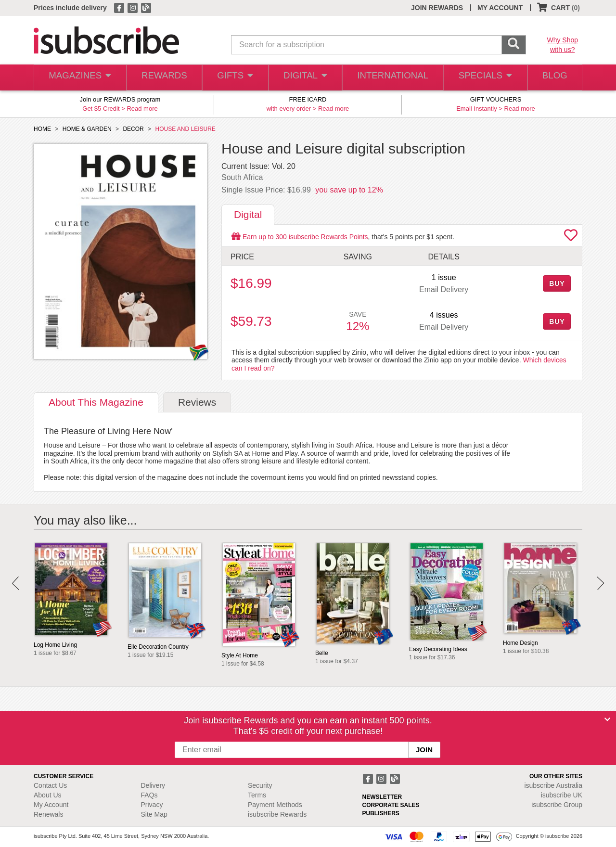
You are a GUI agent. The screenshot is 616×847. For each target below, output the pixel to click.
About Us (48, 795)
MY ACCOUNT (500, 8)
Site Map (154, 814)
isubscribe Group (557, 805)
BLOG (553, 78)
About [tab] (96, 402)
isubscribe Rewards (277, 814)
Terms (257, 795)
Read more (142, 109)
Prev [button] (16, 583)
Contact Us (50, 785)
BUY (557, 283)
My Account (51, 805)
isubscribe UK (562, 795)
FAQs (149, 795)
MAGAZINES (79, 78)
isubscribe (553, 785)
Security (260, 785)
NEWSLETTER (382, 797)
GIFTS (235, 78)
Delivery (153, 785)
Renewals (48, 814)
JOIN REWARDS (437, 8)
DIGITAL (306, 78)
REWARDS (162, 78)
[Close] (607, 719)
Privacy (152, 805)
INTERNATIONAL (392, 78)
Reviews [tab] (197, 402)
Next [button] (600, 583)
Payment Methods (275, 805)
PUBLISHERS (381, 813)
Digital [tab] (248, 214)
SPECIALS (483, 78)
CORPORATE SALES (391, 805)
